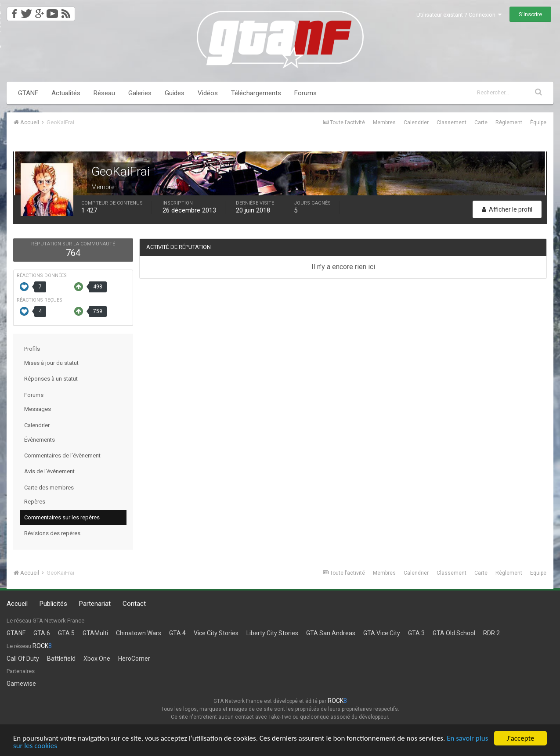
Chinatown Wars (139, 633)
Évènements (40, 440)
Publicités (53, 604)
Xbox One (97, 659)
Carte (481, 122)
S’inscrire (530, 14)
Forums (305, 93)
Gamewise (21, 684)
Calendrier (416, 122)
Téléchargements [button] (256, 93)
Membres (384, 122)
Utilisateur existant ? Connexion (459, 15)
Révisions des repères (52, 533)
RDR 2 (491, 633)
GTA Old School (454, 633)
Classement (452, 122)
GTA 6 (42, 633)
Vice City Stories (216, 633)
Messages (38, 409)
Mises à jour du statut (51, 363)
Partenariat (95, 604)
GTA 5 (66, 633)
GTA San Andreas (331, 633)
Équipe (538, 122)
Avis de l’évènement (49, 471)
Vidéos (208, 93)
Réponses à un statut (51, 379)
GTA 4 (177, 633)
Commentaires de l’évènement (62, 455)
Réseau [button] (104, 93)
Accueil (17, 604)
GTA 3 (416, 633)
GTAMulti (95, 633)
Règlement (509, 122)
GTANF (28, 93)
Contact (134, 604)
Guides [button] (175, 93)
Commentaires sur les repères (62, 517)
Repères (35, 502)
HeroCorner (134, 659)
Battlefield (61, 659)
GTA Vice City (382, 633)
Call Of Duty (23, 659)
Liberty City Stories (272, 633)
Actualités (66, 93)
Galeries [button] (140, 93)
